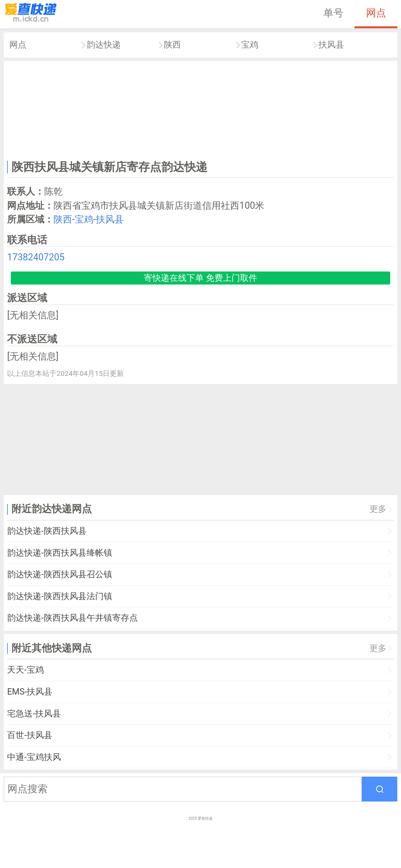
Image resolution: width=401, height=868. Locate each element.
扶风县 (331, 45)
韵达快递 (104, 45)
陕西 (172, 45)
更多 (378, 509)
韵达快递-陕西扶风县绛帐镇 (59, 553)
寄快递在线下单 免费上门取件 (200, 278)
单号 (333, 13)
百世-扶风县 (30, 735)
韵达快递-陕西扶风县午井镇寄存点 (72, 618)
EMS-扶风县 (30, 692)
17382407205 (36, 257)
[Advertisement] (201, 109)
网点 (376, 13)
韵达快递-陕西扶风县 (47, 531)
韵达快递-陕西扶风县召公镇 (59, 574)
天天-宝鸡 (25, 670)
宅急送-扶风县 (34, 714)
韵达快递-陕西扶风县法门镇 (59, 596)
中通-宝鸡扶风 (34, 757)
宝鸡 (250, 45)
